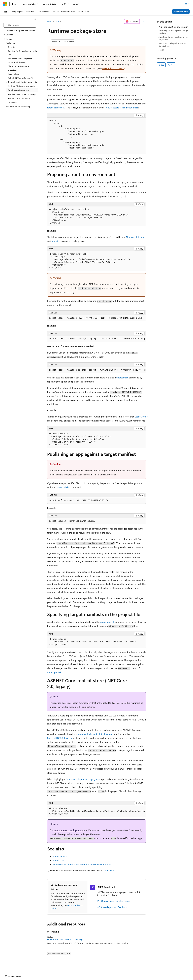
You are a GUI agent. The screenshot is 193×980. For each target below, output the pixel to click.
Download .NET (181, 12)
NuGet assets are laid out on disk (122, 108)
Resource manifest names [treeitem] (19, 98)
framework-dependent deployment (95, 734)
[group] (96, 318)
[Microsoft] (5, 4)
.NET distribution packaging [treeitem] (18, 107)
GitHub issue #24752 (113, 68)
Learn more (109, 870)
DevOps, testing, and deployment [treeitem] (20, 31)
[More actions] (143, 22)
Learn (50, 21)
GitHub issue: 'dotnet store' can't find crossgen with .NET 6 (82, 864)
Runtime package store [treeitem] (18, 90)
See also (162, 50)
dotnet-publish (60, 856)
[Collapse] (35, 19)
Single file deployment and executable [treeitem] (20, 68)
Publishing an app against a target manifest (173, 32)
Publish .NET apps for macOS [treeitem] (21, 78)
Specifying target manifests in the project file (173, 38)
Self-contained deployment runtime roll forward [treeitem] (20, 60)
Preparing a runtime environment (173, 27)
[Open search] (180, 4)
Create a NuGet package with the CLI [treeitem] (23, 53)
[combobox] (20, 25)
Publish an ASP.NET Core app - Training (65, 939)
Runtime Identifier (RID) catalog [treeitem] (22, 94)
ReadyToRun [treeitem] (13, 74)
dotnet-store (59, 860)
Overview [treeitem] (12, 47)
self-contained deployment (68, 830)
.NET (57, 21)
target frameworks (56, 108)
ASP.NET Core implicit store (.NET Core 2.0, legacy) (173, 45)
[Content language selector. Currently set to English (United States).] (17, 976)
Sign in (187, 4)
